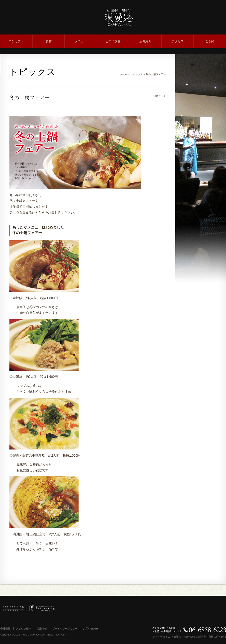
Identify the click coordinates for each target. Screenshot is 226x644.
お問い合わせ (91, 629)
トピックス (136, 74)
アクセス (178, 41)
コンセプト (16, 41)
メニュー (81, 41)
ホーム (123, 74)
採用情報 (42, 629)
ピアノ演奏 (113, 41)
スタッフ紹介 (23, 629)
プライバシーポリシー (65, 629)
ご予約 (210, 41)
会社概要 (5, 629)
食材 (49, 41)
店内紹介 (145, 41)
